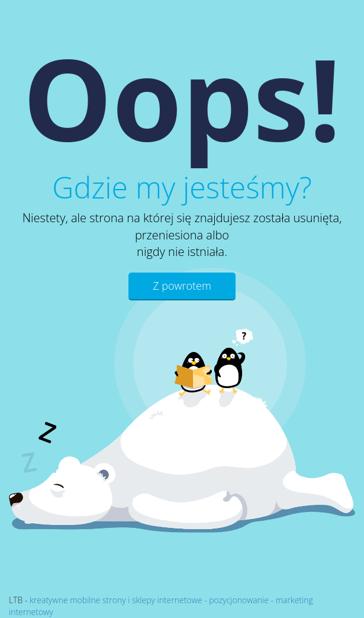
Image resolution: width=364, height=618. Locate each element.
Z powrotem (182, 286)
